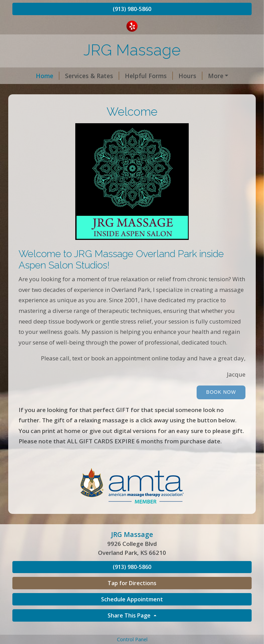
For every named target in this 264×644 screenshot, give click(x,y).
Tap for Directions (132, 598)
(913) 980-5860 (132, 9)
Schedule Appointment (132, 614)
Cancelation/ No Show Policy (137, 90)
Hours (173, 76)
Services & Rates (74, 76)
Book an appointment (53, 90)
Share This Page (130, 630)
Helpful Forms (131, 76)
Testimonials (206, 90)
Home (30, 76)
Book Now (221, 407)
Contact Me (210, 76)
